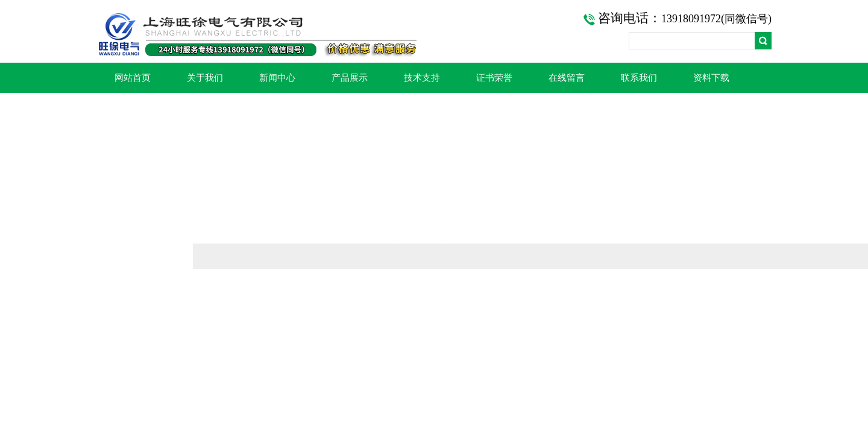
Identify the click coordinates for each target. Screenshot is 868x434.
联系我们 (639, 78)
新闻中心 (277, 78)
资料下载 (711, 78)
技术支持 (422, 78)
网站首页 (133, 78)
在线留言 (567, 78)
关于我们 (205, 78)
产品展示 (350, 78)
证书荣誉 (494, 78)
